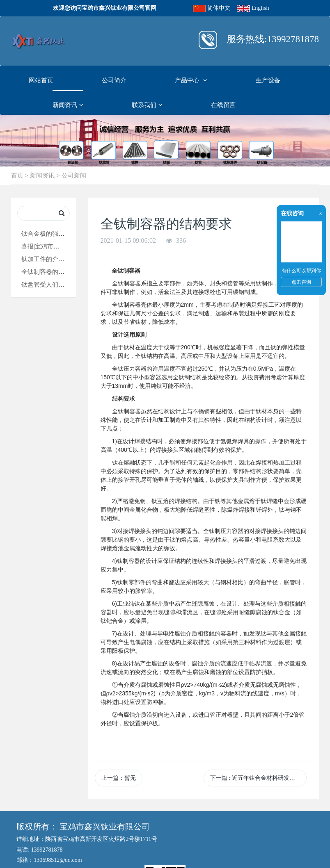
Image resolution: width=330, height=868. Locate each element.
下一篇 (258, 778)
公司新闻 (74, 175)
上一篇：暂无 (119, 778)
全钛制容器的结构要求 (52, 272)
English (260, 8)
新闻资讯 (68, 105)
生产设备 (268, 80)
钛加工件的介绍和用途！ (55, 259)
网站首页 (41, 80)
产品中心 (191, 80)
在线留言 (223, 105)
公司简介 (114, 80)
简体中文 (219, 8)
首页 (17, 175)
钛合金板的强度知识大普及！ (61, 234)
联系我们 (147, 105)
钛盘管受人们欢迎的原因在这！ (64, 284)
